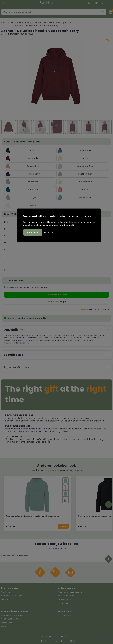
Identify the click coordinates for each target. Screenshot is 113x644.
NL (90, 3)
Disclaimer (63, 603)
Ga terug (8, 22)
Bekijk (63, 526)
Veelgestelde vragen (12, 596)
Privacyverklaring (66, 596)
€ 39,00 (10, 526)
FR (96, 3)
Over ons (6, 600)
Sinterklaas (7, 623)
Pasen (4, 626)
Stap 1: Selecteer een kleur (22, 142)
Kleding (27, 22)
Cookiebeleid (64, 600)
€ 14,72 (82, 526)
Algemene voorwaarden (70, 592)
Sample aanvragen (56, 302)
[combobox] (51, 12)
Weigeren (49, 232)
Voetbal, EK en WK (10, 619)
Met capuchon (64, 22)
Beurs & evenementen (12, 615)
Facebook (65, 615)
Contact (5, 592)
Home (18, 22)
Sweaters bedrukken (44, 22)
